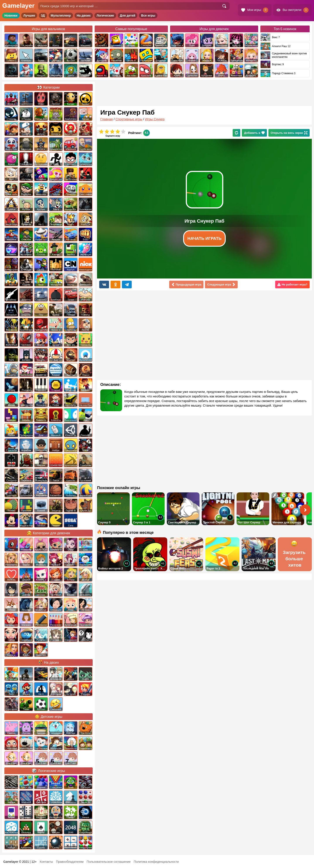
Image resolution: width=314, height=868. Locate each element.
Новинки (11, 15)
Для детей (128, 15)
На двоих (84, 15)
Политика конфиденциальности (156, 862)
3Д (43, 15)
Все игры (148, 15)
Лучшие (29, 15)
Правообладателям (70, 862)
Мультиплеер (61, 15)
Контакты (46, 862)
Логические (105, 15)
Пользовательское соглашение (109, 862)
